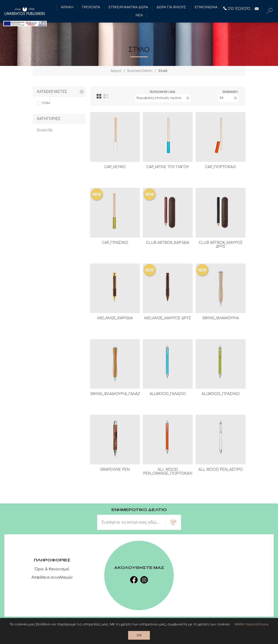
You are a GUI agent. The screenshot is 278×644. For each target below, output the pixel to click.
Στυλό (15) (45, 130)
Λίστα (106, 96)
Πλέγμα (99, 96)
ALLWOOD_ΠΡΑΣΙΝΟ (221, 394)
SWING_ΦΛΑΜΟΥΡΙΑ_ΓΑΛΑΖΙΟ (115, 394)
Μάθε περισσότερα (252, 624)
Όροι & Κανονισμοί (52, 569)
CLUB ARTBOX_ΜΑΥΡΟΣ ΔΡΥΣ (221, 245)
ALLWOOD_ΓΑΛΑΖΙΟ (168, 394)
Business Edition (140, 71)
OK (139, 635)
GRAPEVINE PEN (115, 470)
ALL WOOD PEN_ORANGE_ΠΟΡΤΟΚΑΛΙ (168, 472)
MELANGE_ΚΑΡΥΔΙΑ (115, 318)
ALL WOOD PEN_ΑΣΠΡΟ (221, 470)
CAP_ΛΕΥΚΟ (115, 167)
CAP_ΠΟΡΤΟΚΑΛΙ (221, 167)
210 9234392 (237, 9)
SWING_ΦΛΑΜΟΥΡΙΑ (221, 318)
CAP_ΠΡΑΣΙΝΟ (115, 243)
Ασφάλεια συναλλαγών (52, 577)
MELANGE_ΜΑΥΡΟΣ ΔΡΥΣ (168, 318)
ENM (46, 103)
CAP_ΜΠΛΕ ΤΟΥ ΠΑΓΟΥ (168, 167)
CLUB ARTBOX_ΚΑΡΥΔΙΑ (168, 243)
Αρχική (116, 71)
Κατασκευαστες (52, 92)
